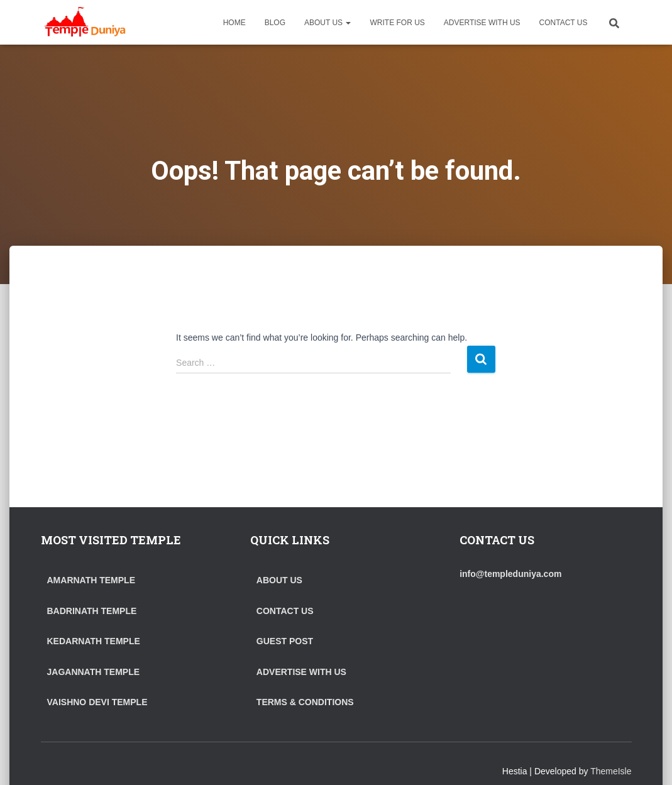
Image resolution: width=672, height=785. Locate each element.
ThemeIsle (611, 771)
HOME (234, 23)
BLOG (275, 23)
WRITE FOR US (397, 23)
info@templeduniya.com (510, 574)
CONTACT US (564, 23)
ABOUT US (328, 23)
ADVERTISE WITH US (482, 23)
